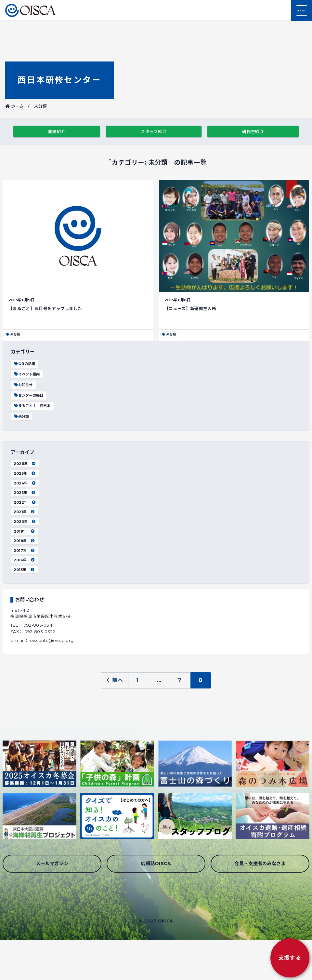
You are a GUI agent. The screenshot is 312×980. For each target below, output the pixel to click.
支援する (290, 958)
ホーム (15, 106)
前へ (115, 680)
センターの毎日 (28, 395)
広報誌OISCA (156, 864)
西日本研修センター (59, 80)
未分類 (21, 416)
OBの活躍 (24, 364)
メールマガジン (52, 864)
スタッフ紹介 (154, 132)
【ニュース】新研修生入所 (190, 309)
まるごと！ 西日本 (32, 406)
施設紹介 (57, 132)
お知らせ (23, 385)
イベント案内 (27, 374)
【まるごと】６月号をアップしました (45, 309)
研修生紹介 (253, 132)
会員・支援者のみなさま (260, 864)
